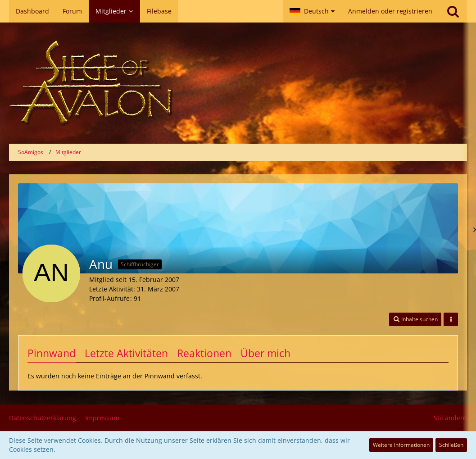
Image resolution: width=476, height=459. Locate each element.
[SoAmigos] (238, 83)
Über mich (265, 353)
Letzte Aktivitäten (126, 353)
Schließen (451, 445)
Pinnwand (52, 353)
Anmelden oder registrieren (390, 11)
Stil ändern (450, 418)
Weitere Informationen (401, 445)
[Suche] (453, 11)
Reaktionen (204, 353)
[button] (312, 11)
